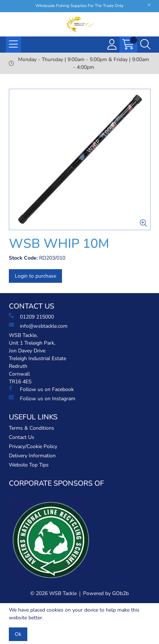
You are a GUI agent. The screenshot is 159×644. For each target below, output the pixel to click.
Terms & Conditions (32, 428)
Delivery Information (32, 456)
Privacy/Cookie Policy (33, 446)
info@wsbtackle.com (38, 326)
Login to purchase (35, 276)
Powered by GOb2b (106, 593)
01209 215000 (31, 317)
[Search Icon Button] (145, 45)
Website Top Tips (29, 465)
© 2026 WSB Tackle (53, 593)
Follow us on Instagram (42, 398)
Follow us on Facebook (41, 389)
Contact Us (22, 437)
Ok (18, 634)
